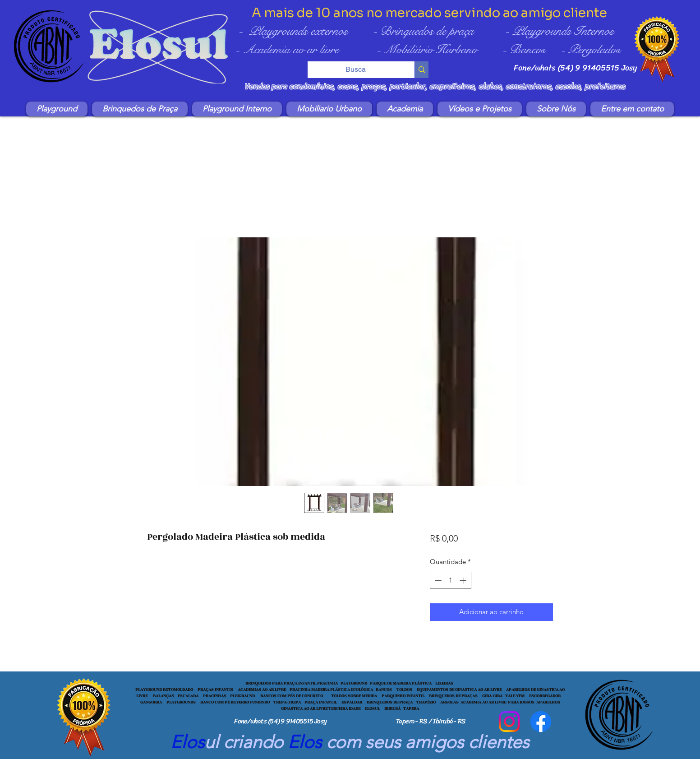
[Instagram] (509, 722)
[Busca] (355, 69)
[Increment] (464, 581)
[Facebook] (541, 722)
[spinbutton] (450, 581)
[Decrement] (437, 581)
